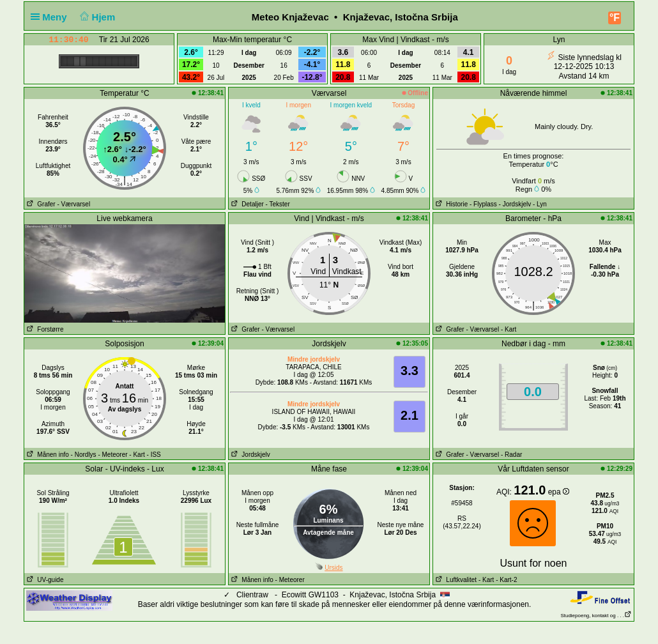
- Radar (511, 455)
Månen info (47, 455)
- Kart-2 (505, 580)
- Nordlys (84, 455)
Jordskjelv (249, 455)
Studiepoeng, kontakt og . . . (596, 616)
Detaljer (246, 204)
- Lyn (540, 204)
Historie (450, 204)
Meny (51, 17)
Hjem (96, 17)
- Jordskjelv (515, 204)
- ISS (154, 455)
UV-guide (44, 580)
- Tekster (278, 204)
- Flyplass (483, 204)
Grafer (40, 204)
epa (559, 492)
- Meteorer (112, 455)
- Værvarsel (73, 204)
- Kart (509, 329)
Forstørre (44, 329)
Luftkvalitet (455, 580)
